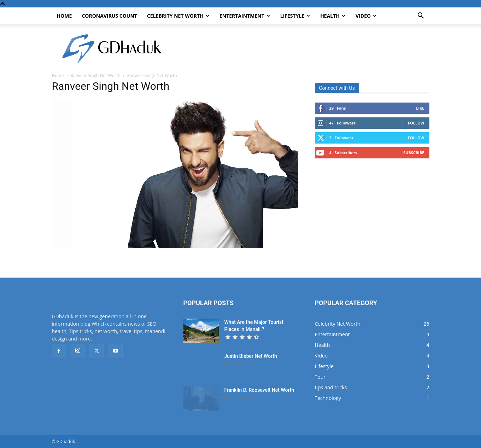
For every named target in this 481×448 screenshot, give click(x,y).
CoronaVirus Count (109, 16)
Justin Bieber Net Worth (251, 356)
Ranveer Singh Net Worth (96, 75)
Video (366, 16)
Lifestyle (295, 16)
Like (420, 108)
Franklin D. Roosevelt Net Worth (259, 390)
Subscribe (414, 153)
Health (333, 16)
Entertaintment (245, 16)
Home (64, 16)
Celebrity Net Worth (178, 16)
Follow (416, 123)
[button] (421, 16)
